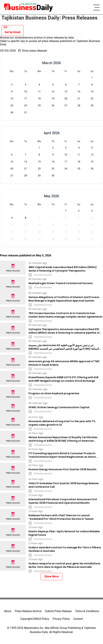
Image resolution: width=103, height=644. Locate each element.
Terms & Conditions (87, 611)
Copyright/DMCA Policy (35, 619)
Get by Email (12, 30)
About (8, 611)
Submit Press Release (58, 611)
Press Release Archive (28, 611)
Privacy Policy (61, 619)
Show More (52, 576)
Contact (78, 619)
